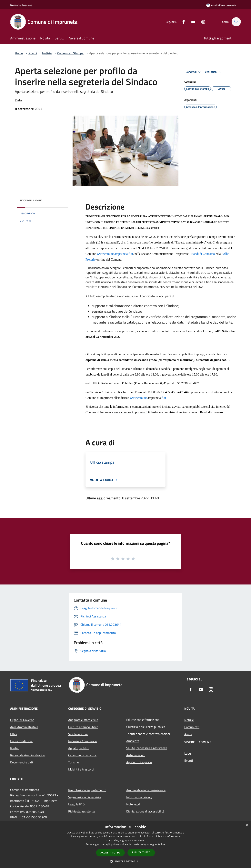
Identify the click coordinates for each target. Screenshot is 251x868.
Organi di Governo (22, 720)
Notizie (47, 53)
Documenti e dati (22, 762)
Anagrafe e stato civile (83, 720)
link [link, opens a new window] (163, 844)
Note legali (133, 804)
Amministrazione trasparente (146, 790)
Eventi (189, 760)
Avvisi (188, 734)
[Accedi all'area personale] (221, 5)
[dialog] (125, 845)
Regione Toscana (21, 5)
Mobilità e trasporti (81, 769)
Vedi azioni (214, 72)
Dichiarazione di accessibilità (145, 811)
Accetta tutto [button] (110, 853)
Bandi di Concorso (203, 254)
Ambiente (133, 741)
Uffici (14, 734)
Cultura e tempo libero (83, 727)
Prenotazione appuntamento (87, 790)
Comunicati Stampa (70, 53)
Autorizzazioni (136, 755)
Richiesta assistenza (82, 811)
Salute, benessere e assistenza (147, 748)
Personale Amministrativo (28, 755)
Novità (33, 53)
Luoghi (189, 753)
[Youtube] (191, 22)
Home (19, 53)
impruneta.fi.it (124, 254)
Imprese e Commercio (83, 741)
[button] (125, 861)
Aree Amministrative (24, 727)
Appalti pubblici (78, 748)
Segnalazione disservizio (84, 797)
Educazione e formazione (143, 720)
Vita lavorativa (78, 734)
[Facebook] (182, 22)
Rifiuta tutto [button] (141, 852)
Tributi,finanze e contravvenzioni (148, 734)
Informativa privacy (139, 797)
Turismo (74, 762)
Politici (15, 748)
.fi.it (163, 398)
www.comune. (106, 254)
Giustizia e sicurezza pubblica (146, 727)
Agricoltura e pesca (139, 762)
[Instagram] (201, 22)
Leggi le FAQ (76, 804)
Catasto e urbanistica (82, 755)
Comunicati (192, 727)
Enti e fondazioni (21, 741)
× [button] (247, 825)
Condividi (194, 72)
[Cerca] (236, 22)
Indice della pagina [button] (31, 200)
